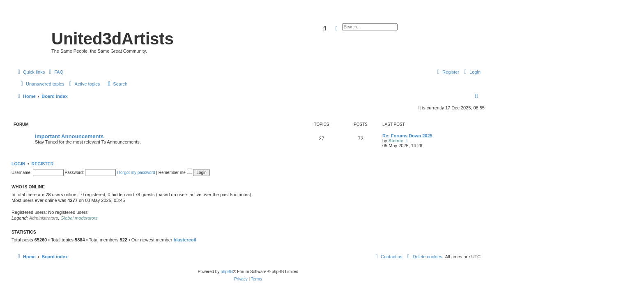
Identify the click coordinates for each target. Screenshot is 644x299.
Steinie (396, 141)
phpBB (227, 272)
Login (18, 164)
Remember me (175, 173)
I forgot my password (136, 173)
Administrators (44, 218)
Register (43, 164)
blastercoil (185, 240)
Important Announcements (69, 136)
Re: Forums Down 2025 (407, 136)
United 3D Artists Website (248, 18)
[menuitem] (55, 72)
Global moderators (79, 218)
